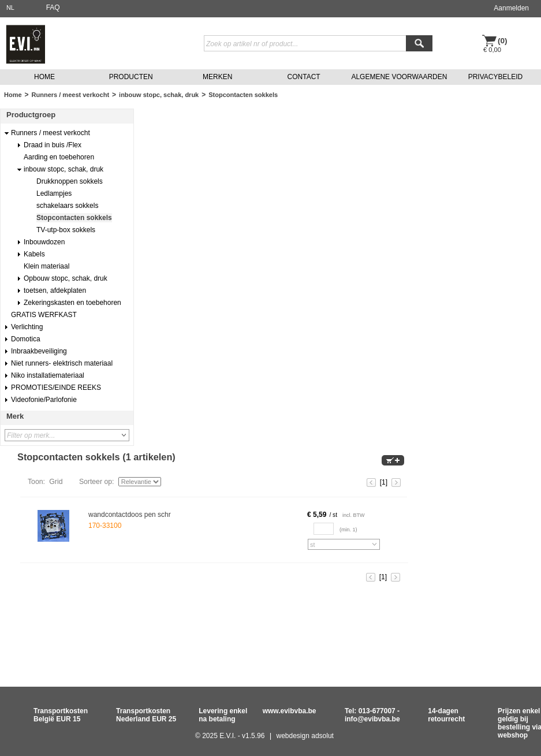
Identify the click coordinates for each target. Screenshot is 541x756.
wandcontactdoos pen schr (130, 515)
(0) (503, 41)
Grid (56, 482)
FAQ (53, 8)
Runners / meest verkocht (71, 95)
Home (13, 95)
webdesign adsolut (305, 736)
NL (10, 8)
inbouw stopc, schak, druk (159, 95)
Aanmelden (511, 8)
